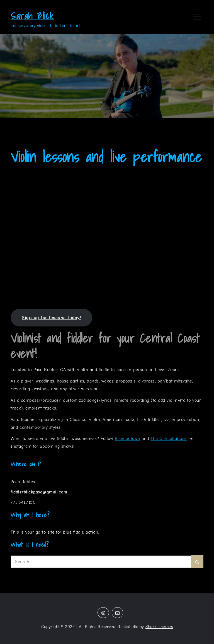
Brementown (127, 439)
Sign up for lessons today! (51, 318)
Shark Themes (159, 627)
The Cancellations (169, 439)
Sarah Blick (32, 16)
